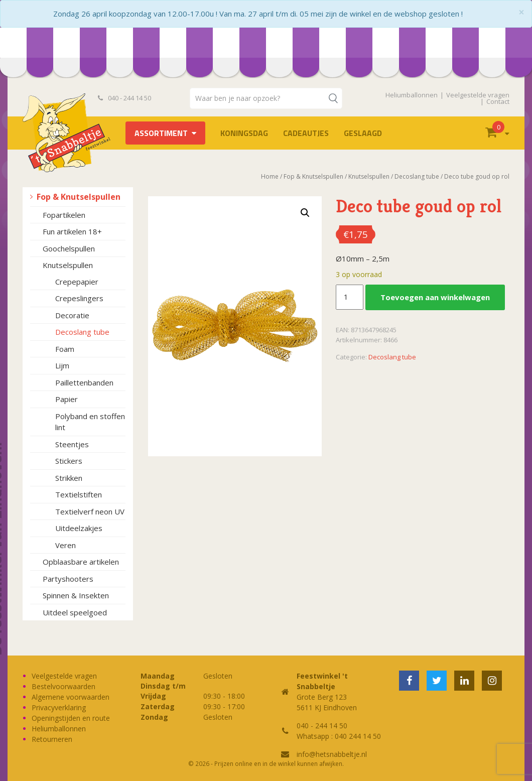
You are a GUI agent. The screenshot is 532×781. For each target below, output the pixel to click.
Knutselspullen (68, 265)
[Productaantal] (349, 297)
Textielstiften (79, 494)
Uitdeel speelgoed (75, 612)
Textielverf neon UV (90, 511)
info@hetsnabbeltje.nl (332, 754)
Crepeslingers (79, 298)
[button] (305, 213)
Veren (65, 545)
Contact (498, 101)
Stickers (69, 461)
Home (270, 176)
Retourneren (52, 739)
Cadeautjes (306, 133)
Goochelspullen (69, 248)
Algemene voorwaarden (71, 697)
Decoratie (72, 315)
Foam (65, 349)
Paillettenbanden (84, 382)
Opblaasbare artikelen (81, 562)
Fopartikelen (64, 215)
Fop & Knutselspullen (79, 197)
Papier (66, 399)
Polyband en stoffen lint (90, 422)
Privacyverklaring (59, 707)
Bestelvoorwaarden (63, 686)
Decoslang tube (82, 332)
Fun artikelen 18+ (72, 231)
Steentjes (72, 444)
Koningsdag (244, 133)
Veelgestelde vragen (478, 95)
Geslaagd (363, 133)
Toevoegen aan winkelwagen (435, 297)
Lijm (62, 365)
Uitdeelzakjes (79, 528)
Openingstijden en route (71, 718)
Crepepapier (77, 282)
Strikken (69, 478)
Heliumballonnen (412, 95)
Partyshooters (68, 579)
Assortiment (161, 133)
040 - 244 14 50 (124, 98)
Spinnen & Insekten (76, 595)
